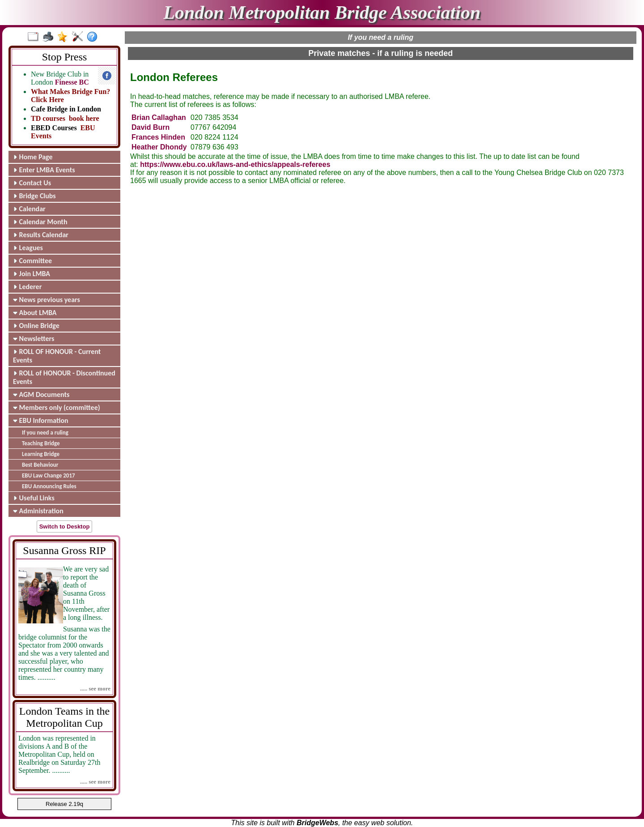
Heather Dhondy (159, 147)
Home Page (33, 157)
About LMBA (35, 313)
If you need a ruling (45, 433)
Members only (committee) (57, 407)
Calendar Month (40, 222)
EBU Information (41, 420)
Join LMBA (32, 274)
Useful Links (34, 498)
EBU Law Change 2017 (49, 475)
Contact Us (32, 183)
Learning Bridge (41, 454)
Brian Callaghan (159, 117)
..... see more (95, 688)
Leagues (28, 248)
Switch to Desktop (65, 526)
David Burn (150, 127)
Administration (38, 511)
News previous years (47, 300)
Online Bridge (36, 326)
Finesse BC (72, 82)
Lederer (27, 287)
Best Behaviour (40, 465)
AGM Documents (41, 394)
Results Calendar (41, 235)
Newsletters (34, 339)
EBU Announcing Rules (49, 486)
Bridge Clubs (34, 196)
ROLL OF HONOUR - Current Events (57, 356)
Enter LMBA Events (44, 170)
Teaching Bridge (41, 443)
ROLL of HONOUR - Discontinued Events (64, 377)
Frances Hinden (158, 137)
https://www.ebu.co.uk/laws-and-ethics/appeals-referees (235, 164)
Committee (32, 261)
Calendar (29, 209)
